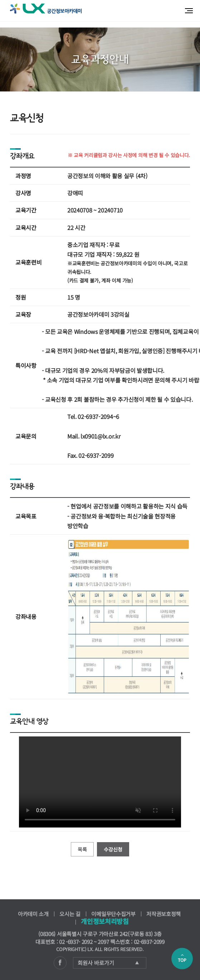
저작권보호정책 (164, 914)
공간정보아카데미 (46, 9)
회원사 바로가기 (108, 963)
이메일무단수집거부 (113, 914)
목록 (82, 849)
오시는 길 (70, 914)
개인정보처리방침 (105, 921)
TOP (182, 959)
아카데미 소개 (33, 914)
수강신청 (113, 849)
